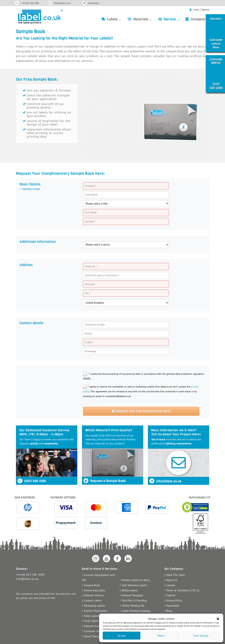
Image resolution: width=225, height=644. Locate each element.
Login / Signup (201, 10)
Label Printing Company (136, 611)
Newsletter (94, 3)
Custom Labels (93, 600)
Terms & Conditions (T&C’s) (183, 590)
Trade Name (91, 195)
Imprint (171, 595)
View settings (201, 636)
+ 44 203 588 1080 (30, 3)
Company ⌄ (200, 19)
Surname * (90, 221)
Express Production (95, 611)
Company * (91, 186)
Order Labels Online (96, 616)
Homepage (91, 351)
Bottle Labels (130, 590)
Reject (161, 636)
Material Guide (93, 626)
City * (88, 293)
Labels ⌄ (114, 19)
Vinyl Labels (91, 621)
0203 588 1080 (32, 481)
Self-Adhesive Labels (135, 585)
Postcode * (90, 284)
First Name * (91, 212)
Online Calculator (95, 590)
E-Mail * (89, 342)
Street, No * (91, 266)
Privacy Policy (174, 600)
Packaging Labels (94, 606)
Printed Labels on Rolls (136, 580)
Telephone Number (95, 325)
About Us (172, 580)
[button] (218, 619)
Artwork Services (94, 595)
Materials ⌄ (143, 19)
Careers (171, 585)
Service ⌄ (172, 19)
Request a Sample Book (105, 481)
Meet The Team (176, 575)
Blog (169, 611)
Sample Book (92, 585)
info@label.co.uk (62, 3)
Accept (122, 636)
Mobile (88, 333)
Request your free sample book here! (141, 411)
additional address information (102, 275)
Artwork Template (132, 595)
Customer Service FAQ (97, 631)
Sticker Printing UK (133, 606)
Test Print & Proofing (134, 600)
